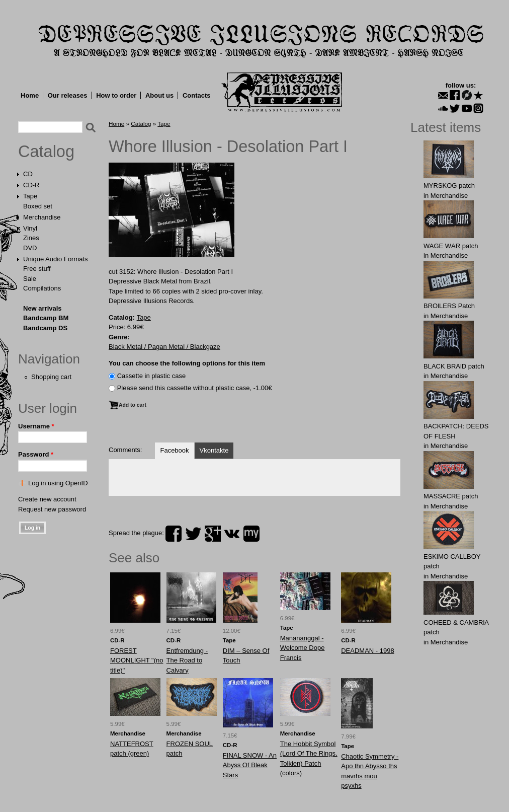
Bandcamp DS (45, 328)
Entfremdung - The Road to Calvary (187, 660)
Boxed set (38, 206)
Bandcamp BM (46, 318)
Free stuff (37, 269)
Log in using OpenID (58, 483)
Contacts (197, 95)
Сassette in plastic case (152, 376)
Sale (30, 279)
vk (232, 534)
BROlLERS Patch (449, 306)
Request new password (52, 509)
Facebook (174, 450)
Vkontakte (214, 450)
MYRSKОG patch (449, 186)
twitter (193, 534)
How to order (116, 95)
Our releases (68, 95)
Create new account (47, 499)
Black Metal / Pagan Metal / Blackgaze (164, 347)
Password (36, 454)
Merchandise (42, 217)
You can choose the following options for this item (187, 363)
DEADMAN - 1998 (367, 651)
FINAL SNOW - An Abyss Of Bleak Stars (250, 765)
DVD (30, 248)
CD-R (31, 185)
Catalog (46, 152)
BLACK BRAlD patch (454, 366)
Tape (30, 196)
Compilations (42, 288)
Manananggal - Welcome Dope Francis (303, 648)
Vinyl (30, 228)
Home (30, 95)
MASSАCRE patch (451, 496)
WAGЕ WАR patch (451, 246)
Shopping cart (51, 377)
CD (28, 174)
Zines (31, 238)
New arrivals (43, 308)
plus (213, 534)
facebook (174, 534)
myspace (251, 534)
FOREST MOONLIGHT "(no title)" (137, 660)
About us (159, 95)
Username (36, 426)
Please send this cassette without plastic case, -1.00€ (195, 388)
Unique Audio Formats (56, 259)
